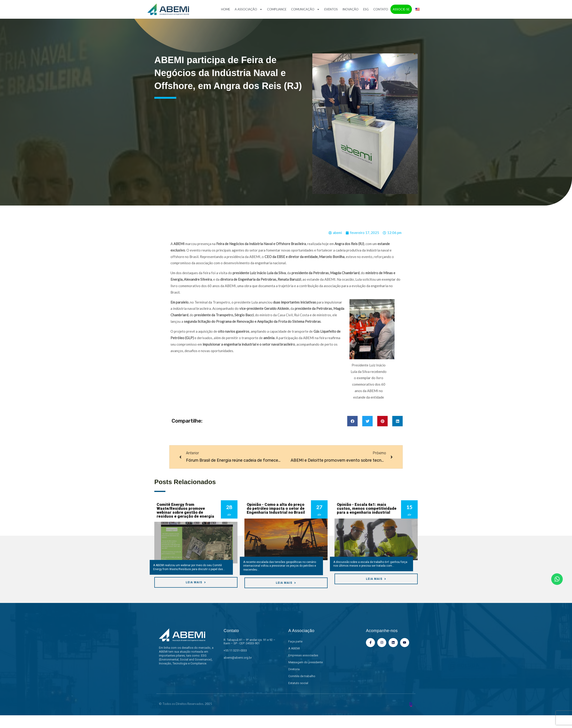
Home (226, 9)
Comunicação (305, 9)
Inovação (350, 9)
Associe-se (401, 9)
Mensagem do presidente (306, 662)
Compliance (277, 9)
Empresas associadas (303, 655)
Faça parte (295, 641)
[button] (352, 421)
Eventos (331, 9)
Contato (381, 9)
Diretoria (294, 669)
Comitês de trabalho (302, 676)
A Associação (249, 9)
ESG (366, 9)
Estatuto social (298, 683)
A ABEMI (294, 648)
